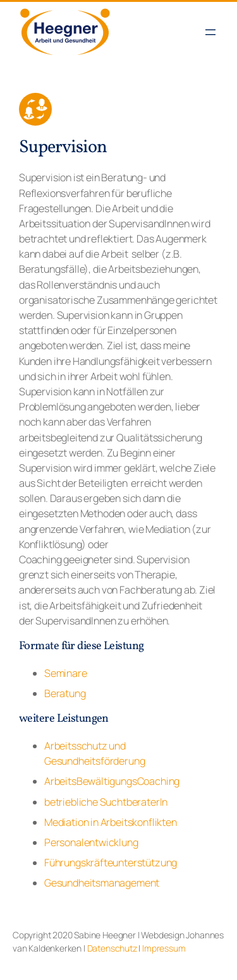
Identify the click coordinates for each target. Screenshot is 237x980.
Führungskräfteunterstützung (111, 863)
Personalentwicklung (91, 842)
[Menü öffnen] (210, 32)
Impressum (164, 948)
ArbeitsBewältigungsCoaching (112, 781)
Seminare (66, 673)
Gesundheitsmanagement (102, 883)
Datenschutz (112, 948)
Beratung (65, 693)
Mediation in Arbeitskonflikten (111, 822)
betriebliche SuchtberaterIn (106, 802)
